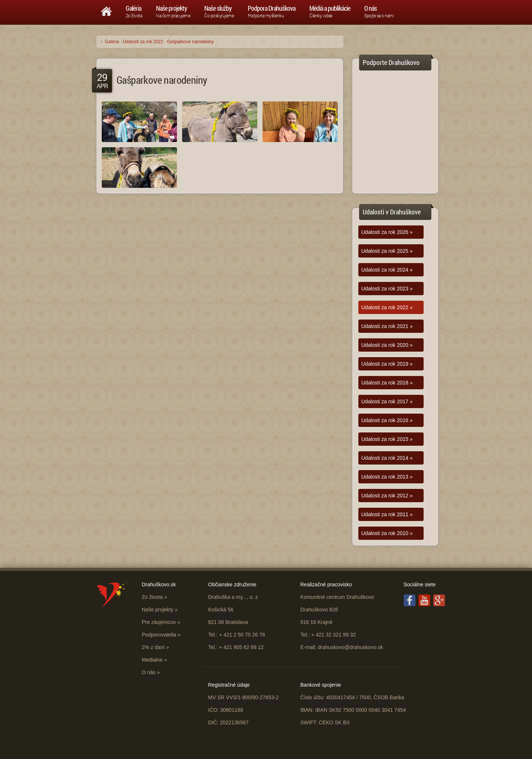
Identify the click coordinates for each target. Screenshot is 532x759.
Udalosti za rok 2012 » (387, 496)
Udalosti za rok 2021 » (387, 326)
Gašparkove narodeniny (190, 42)
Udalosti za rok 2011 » (387, 514)
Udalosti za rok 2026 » (387, 232)
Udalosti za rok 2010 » (387, 533)
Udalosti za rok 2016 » (387, 420)
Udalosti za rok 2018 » (387, 383)
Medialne (152, 660)
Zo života (152, 597)
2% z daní (153, 647)
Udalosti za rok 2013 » (387, 477)
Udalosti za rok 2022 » (387, 307)
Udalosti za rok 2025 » (387, 251)
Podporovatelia (159, 635)
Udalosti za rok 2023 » (387, 289)
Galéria (112, 42)
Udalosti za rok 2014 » (387, 458)
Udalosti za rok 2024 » (387, 270)
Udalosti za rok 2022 (143, 42)
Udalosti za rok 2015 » (387, 439)
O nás (149, 672)
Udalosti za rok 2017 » (387, 401)
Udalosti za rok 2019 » (387, 364)
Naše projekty (158, 610)
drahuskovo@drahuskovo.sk (350, 647)
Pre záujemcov (159, 622)
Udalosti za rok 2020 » (387, 345)
